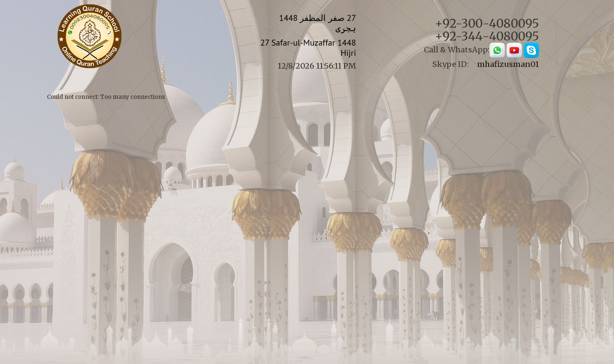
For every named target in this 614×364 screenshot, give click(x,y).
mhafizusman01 (508, 64)
